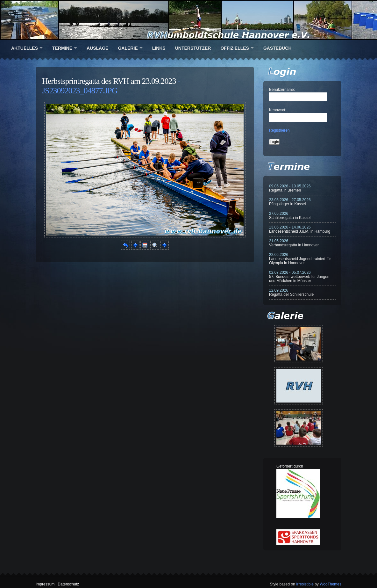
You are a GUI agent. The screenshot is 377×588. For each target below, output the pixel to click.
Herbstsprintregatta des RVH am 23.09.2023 (109, 81)
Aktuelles (25, 48)
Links (159, 48)
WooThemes (331, 584)
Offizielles (235, 48)
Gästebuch (277, 48)
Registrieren (279, 130)
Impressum (45, 584)
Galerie (128, 48)
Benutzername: (282, 90)
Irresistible (305, 584)
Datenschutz (68, 584)
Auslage (97, 48)
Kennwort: (278, 110)
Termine (62, 48)
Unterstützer (193, 48)
